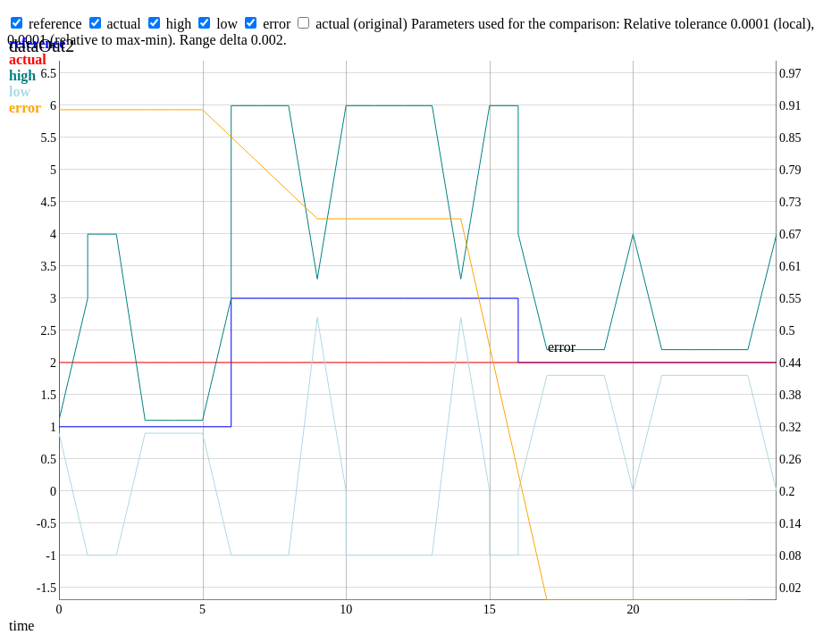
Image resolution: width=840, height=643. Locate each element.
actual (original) (361, 24)
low (227, 24)
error (277, 24)
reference (55, 24)
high (179, 24)
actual (124, 24)
